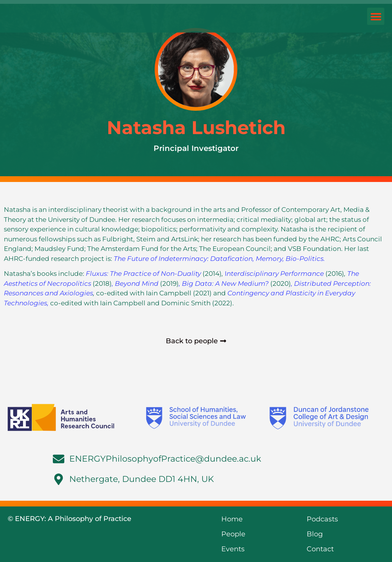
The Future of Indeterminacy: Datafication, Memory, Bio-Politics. (219, 259)
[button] (376, 16)
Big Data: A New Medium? (226, 283)
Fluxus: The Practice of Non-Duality (144, 274)
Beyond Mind (137, 283)
